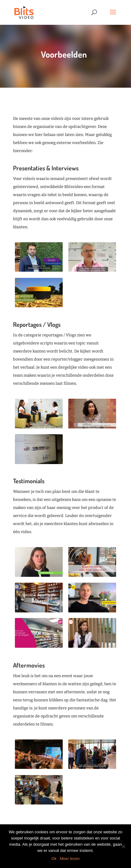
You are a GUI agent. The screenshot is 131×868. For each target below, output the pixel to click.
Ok (54, 859)
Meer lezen (70, 859)
